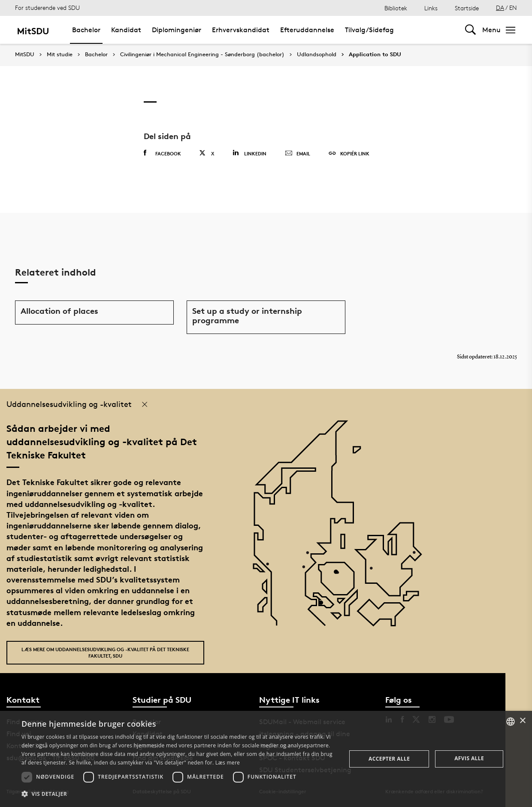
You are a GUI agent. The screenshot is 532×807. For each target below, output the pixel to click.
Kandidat (126, 30)
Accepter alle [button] (389, 759)
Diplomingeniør (177, 30)
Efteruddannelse (307, 30)
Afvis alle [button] (469, 758)
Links (431, 8)
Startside (467, 8)
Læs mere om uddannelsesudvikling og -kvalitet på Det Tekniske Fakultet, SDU (105, 652)
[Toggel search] (470, 30)
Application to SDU (375, 55)
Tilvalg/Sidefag (369, 30)
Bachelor (86, 30)
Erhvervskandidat (241, 30)
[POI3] (324, 606)
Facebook (162, 153)
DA (500, 8)
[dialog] (266, 759)
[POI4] (339, 575)
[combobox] (511, 722)
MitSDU (25, 54)
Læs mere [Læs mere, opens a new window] (228, 763)
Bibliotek (396, 8)
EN (513, 8)
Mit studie (60, 55)
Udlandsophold (317, 55)
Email (298, 154)
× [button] (522, 721)
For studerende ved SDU (47, 8)
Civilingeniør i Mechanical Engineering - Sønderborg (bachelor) (202, 55)
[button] (179, 794)
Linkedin (249, 153)
